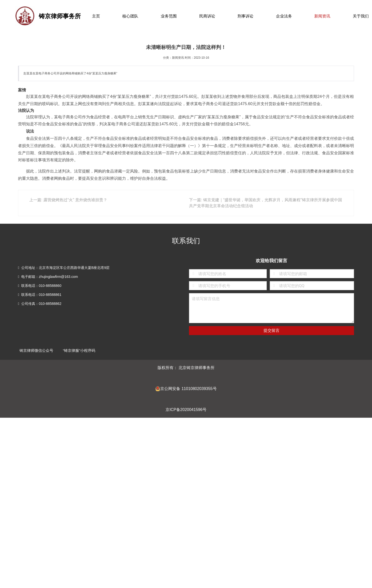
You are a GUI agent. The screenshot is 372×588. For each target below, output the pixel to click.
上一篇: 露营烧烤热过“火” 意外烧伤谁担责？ (68, 200)
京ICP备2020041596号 (186, 410)
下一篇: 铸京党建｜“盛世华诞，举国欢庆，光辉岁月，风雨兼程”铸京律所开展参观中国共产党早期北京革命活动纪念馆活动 (265, 203)
